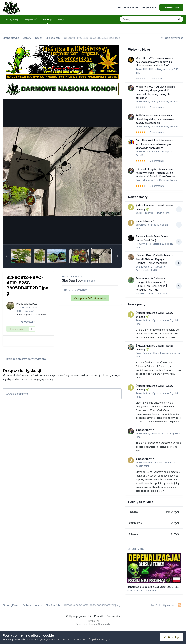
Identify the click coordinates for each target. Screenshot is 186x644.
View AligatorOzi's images (31, 315)
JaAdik (139, 213)
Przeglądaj (12, 19)
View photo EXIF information (90, 298)
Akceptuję (171, 637)
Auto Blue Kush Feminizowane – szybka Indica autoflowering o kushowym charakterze (154, 144)
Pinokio (147, 353)
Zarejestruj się (171, 7)
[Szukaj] (139, 19)
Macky (146, 101)
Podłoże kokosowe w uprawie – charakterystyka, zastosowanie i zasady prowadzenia (155, 119)
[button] (7, 256)
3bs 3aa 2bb (72, 280)
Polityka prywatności (78, 616)
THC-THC (148, 69)
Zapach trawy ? (145, 221)
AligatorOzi (31, 304)
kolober (140, 293)
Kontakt (99, 616)
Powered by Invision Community (93, 624)
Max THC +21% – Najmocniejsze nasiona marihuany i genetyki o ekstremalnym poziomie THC (155, 62)
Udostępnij (28, 322)
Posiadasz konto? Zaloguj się (137, 7)
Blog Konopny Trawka (166, 101)
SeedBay (148, 151)
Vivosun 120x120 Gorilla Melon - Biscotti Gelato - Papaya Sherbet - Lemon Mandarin (154, 259)
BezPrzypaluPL (144, 267)
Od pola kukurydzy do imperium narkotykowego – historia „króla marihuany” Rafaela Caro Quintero (156, 173)
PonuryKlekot (143, 244)
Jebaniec (141, 225)
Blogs (61, 19)
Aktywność (31, 19)
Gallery (47, 21)
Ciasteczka (113, 616)
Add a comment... (18, 394)
